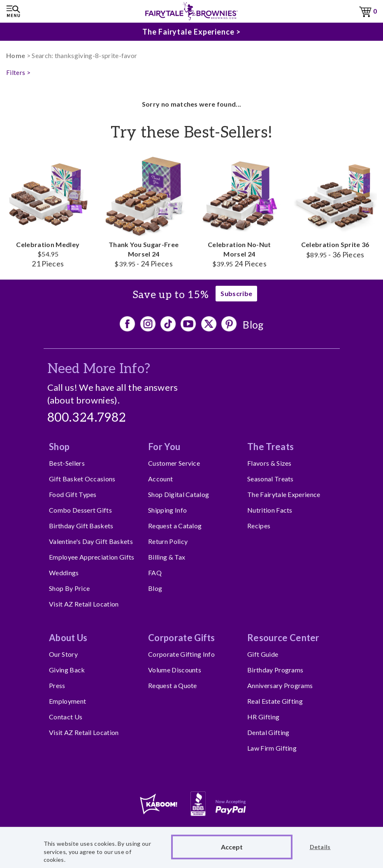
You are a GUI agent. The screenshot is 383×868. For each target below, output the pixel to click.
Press (57, 685)
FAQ (155, 573)
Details (320, 847)
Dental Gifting (268, 732)
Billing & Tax (167, 557)
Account (160, 479)
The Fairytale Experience (284, 494)
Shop (59, 447)
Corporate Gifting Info (181, 654)
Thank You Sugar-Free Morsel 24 (144, 211)
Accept (232, 847)
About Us (68, 638)
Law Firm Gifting (272, 748)
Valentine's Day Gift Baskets (91, 541)
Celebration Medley (48, 211)
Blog (253, 324)
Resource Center (283, 638)
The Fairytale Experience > (191, 32)
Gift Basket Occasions (82, 479)
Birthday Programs (275, 670)
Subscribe (236, 293)
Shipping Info (167, 510)
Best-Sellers (67, 463)
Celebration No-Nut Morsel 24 (240, 211)
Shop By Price (69, 588)
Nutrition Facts (270, 510)
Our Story (63, 654)
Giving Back (67, 670)
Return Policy (168, 541)
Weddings (64, 573)
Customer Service (174, 463)
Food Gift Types (73, 494)
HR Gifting (263, 717)
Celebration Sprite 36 (335, 206)
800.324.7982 (87, 418)
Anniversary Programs (280, 685)
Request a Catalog (175, 526)
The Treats (270, 447)
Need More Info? (99, 369)
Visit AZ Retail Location (84, 604)
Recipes (259, 526)
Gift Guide (263, 654)
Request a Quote (173, 685)
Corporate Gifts (182, 638)
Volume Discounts (175, 670)
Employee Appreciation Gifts (92, 557)
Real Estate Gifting (275, 701)
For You (164, 447)
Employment (67, 701)
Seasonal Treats (270, 479)
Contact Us (66, 717)
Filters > (18, 72)
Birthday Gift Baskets (81, 526)
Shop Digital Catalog (179, 494)
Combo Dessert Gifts (80, 510)
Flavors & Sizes (269, 463)
